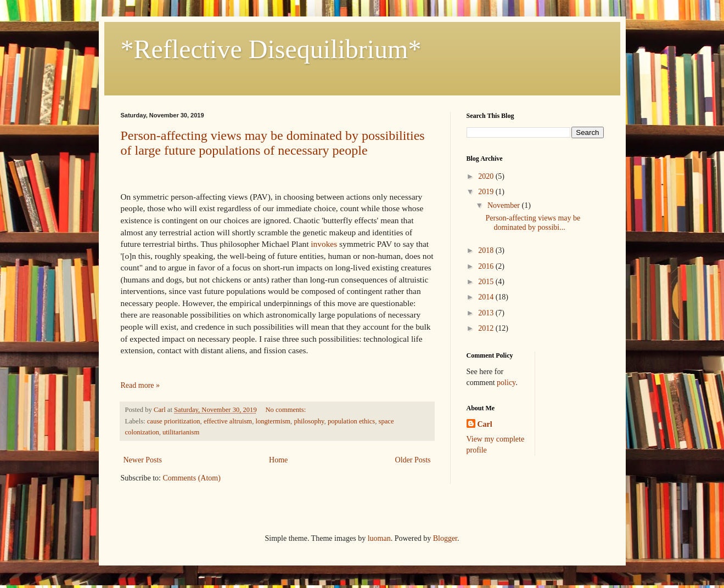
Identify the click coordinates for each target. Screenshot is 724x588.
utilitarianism (181, 432)
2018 (487, 250)
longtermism (273, 421)
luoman (379, 538)
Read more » (141, 385)
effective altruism (228, 421)
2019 (487, 192)
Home (278, 460)
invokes (324, 244)
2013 (487, 313)
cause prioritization (174, 421)
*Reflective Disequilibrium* (271, 49)
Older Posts (413, 460)
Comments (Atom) (192, 478)
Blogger (445, 538)
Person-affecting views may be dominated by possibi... (533, 223)
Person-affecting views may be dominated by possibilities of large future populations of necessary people (273, 143)
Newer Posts (143, 460)
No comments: (285, 410)
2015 (487, 282)
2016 (487, 266)
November (505, 205)
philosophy (309, 421)
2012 (487, 328)
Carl (485, 424)
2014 (487, 297)
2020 (487, 176)
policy (506, 383)
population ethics (351, 421)
